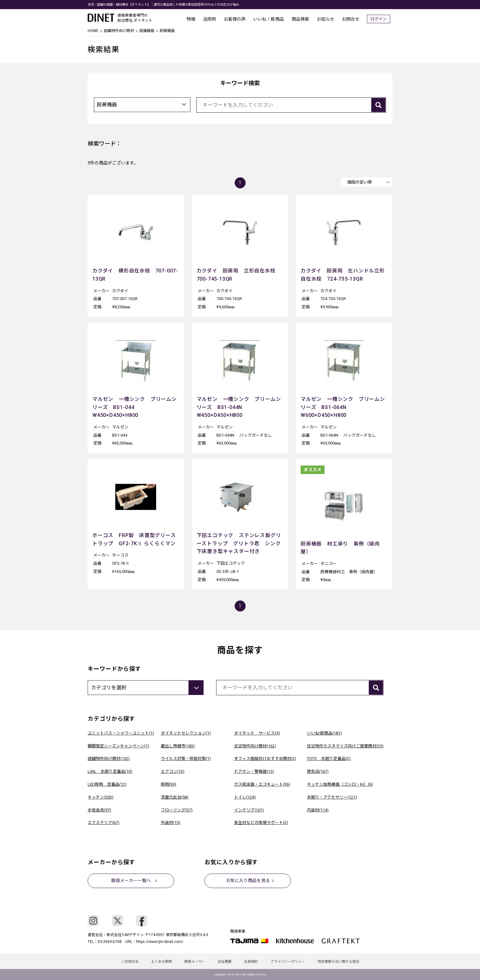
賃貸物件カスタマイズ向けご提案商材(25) (345, 746)
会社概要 (225, 962)
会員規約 (251, 962)
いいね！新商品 (271, 19)
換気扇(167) (318, 771)
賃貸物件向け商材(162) (255, 746)
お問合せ (353, 19)
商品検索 (303, 19)
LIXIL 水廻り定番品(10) (110, 771)
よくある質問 (161, 962)
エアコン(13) (173, 771)
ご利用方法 (130, 962)
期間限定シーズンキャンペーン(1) (118, 746)
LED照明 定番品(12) (107, 784)
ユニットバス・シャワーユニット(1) (121, 733)
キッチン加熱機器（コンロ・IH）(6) (340, 784)
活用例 (212, 19)
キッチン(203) (101, 797)
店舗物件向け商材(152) (109, 759)
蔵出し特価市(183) (178, 746)
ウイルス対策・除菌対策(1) (186, 759)
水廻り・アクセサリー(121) (332, 797)
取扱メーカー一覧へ (131, 880)
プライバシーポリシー (288, 962)
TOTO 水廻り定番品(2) (329, 759)
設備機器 (147, 31)
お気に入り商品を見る (248, 880)
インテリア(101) (249, 810)
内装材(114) (318, 810)
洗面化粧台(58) (175, 797)
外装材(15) (171, 823)
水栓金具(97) (99, 810)
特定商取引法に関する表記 (338, 962)
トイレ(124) (245, 797)
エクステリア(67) (104, 823)
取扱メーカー (195, 962)
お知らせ (328, 19)
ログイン (381, 19)
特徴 (193, 19)
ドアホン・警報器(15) (254, 771)
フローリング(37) (177, 810)
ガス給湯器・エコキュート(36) (262, 784)
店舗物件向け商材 (119, 31)
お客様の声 (237, 19)
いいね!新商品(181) (324, 733)
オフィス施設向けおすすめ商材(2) (265, 759)
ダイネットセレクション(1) (186, 733)
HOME (93, 31)
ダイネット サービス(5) (257, 733)
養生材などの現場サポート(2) (261, 823)
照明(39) (169, 784)
